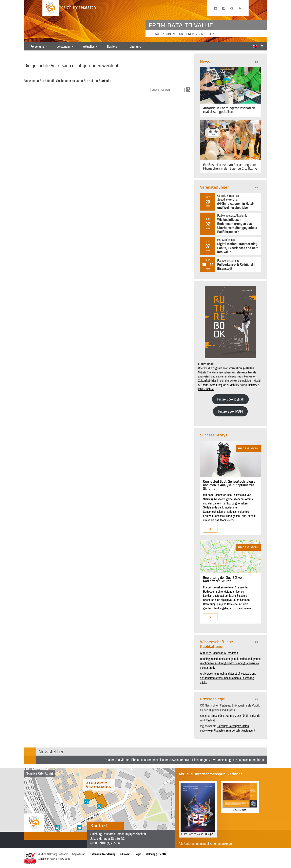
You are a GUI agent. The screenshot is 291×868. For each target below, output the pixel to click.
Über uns (135, 46)
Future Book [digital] (230, 399)
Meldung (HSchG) (156, 854)
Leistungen (64, 46)
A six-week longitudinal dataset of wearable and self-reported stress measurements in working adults (228, 678)
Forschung (37, 46)
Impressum (79, 854)
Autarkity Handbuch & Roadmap (219, 653)
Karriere (112, 46)
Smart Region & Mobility (225, 385)
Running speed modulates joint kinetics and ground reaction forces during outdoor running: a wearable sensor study (230, 663)
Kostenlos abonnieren (250, 760)
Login (138, 854)
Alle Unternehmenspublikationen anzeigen (206, 843)
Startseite (105, 81)
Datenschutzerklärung (103, 854)
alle (256, 62)
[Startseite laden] (51, 8)
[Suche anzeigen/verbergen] (262, 46)
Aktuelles (89, 46)
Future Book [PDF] (230, 411)
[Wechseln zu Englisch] (255, 47)
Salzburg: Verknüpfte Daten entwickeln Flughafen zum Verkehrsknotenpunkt (228, 728)
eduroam (125, 854)
